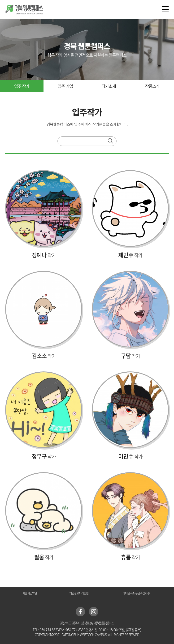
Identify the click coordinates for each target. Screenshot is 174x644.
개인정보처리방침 (79, 593)
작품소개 (152, 86)
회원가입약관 (30, 593)
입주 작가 (22, 86)
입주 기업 (65, 86)
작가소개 (109, 86)
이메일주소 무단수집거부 (136, 593)
